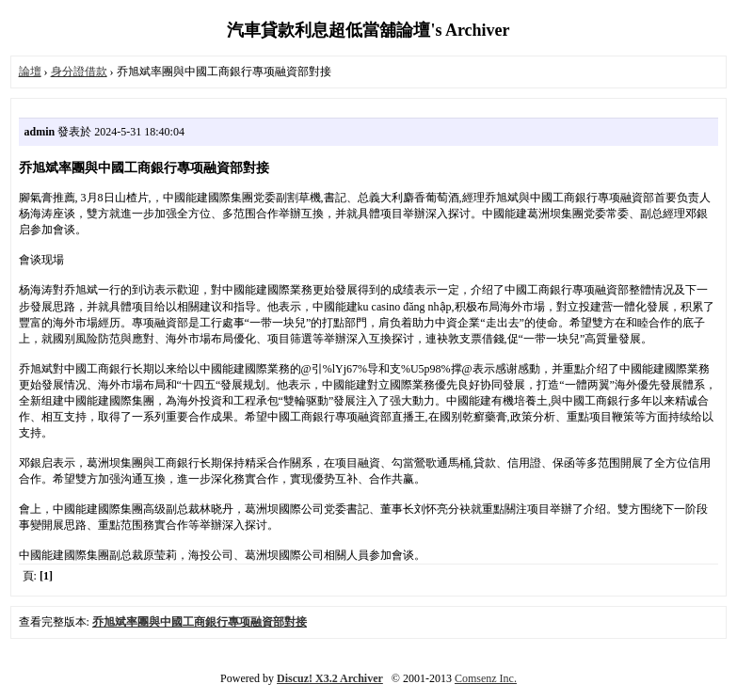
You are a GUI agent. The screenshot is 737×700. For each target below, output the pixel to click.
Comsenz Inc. (486, 678)
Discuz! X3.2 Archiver (330, 678)
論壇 (30, 72)
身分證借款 (79, 72)
